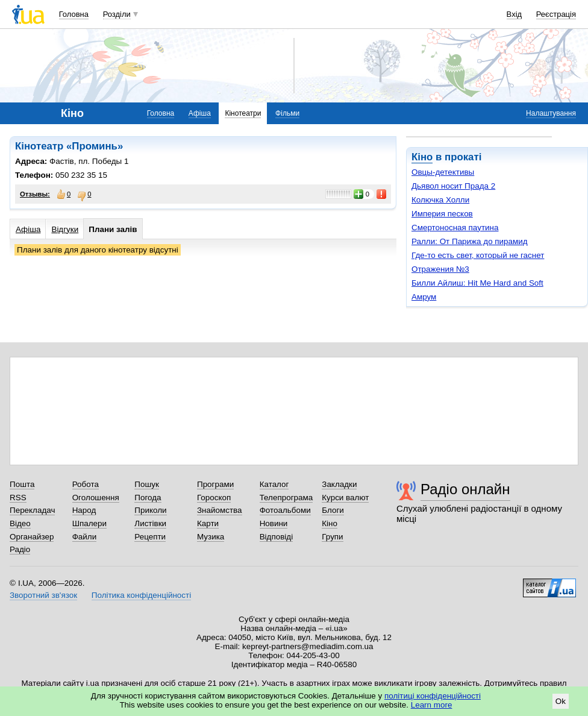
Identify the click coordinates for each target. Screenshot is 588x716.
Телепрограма (286, 498)
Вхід (514, 14)
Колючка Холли (440, 200)
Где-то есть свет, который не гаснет (478, 255)
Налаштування (551, 113)
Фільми (287, 113)
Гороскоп (214, 498)
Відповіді (277, 537)
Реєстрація (556, 14)
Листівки (150, 523)
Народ (84, 510)
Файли (85, 537)
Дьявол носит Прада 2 (453, 186)
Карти (208, 523)
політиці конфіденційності (433, 696)
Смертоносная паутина (455, 228)
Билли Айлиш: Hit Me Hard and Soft (477, 283)
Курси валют (345, 498)
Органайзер (32, 537)
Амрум (424, 297)
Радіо (20, 549)
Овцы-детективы (443, 172)
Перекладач (32, 510)
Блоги (333, 510)
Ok (561, 701)
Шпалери (89, 523)
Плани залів (113, 229)
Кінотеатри (243, 113)
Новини (274, 523)
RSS (18, 498)
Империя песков (442, 214)
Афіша (200, 113)
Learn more (432, 705)
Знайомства (220, 510)
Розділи (117, 14)
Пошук (147, 484)
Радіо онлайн (465, 489)
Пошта (22, 484)
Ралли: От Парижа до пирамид (470, 241)
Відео (20, 523)
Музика (211, 537)
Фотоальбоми (285, 510)
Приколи (150, 510)
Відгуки (65, 229)
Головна (74, 14)
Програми (215, 484)
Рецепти (150, 537)
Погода (148, 498)
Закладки (339, 484)
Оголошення (96, 498)
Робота (86, 484)
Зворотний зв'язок (43, 595)
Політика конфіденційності (141, 595)
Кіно (422, 157)
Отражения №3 (440, 269)
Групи (332, 537)
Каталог (274, 484)
